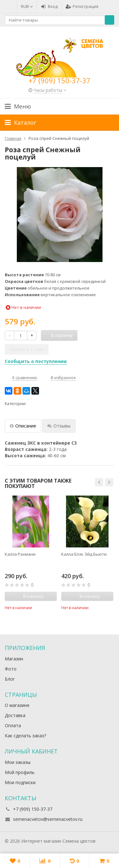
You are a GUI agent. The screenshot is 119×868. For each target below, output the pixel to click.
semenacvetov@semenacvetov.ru (48, 819)
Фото (11, 669)
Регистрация (82, 6)
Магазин (14, 659)
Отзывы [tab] (59, 426)
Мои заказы (18, 762)
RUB (27, 6)
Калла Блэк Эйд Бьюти (84, 554)
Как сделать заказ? (25, 736)
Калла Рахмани (20, 554)
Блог (10, 679)
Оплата (13, 725)
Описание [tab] (23, 426)
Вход (49, 6)
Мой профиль (20, 772)
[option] (31, 553)
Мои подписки (20, 782)
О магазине (17, 705)
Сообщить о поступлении (36, 361)
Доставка (15, 715)
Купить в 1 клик (27, 349)
